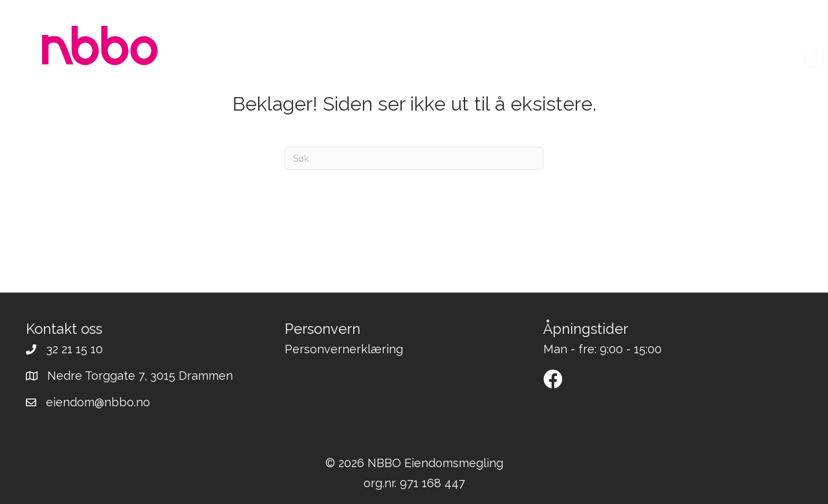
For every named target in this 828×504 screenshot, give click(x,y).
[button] (553, 379)
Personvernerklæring (344, 349)
